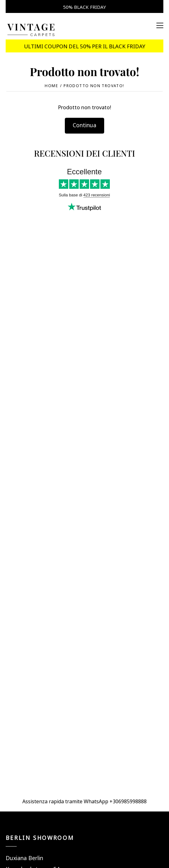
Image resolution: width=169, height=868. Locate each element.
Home (51, 85)
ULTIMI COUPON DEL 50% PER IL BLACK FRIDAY (85, 46)
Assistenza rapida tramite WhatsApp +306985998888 (84, 801)
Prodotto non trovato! (94, 85)
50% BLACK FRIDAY (84, 7)
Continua (84, 125)
